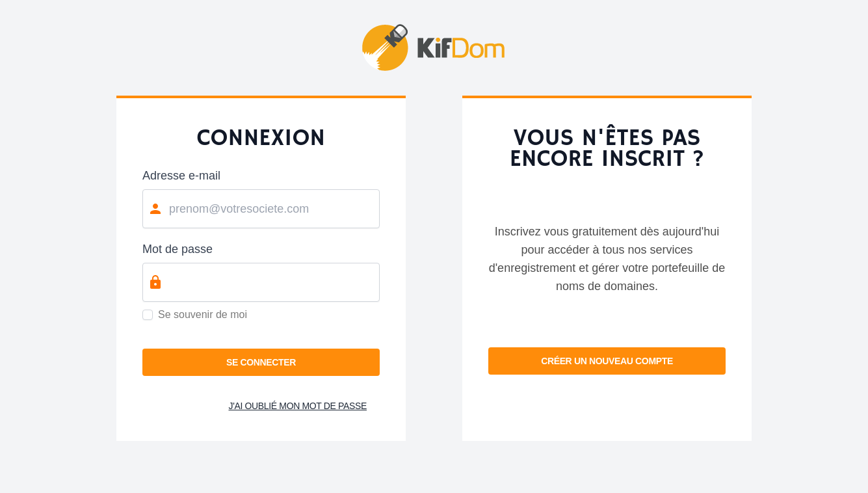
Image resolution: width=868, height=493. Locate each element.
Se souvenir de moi (203, 314)
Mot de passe (178, 249)
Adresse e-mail (181, 176)
